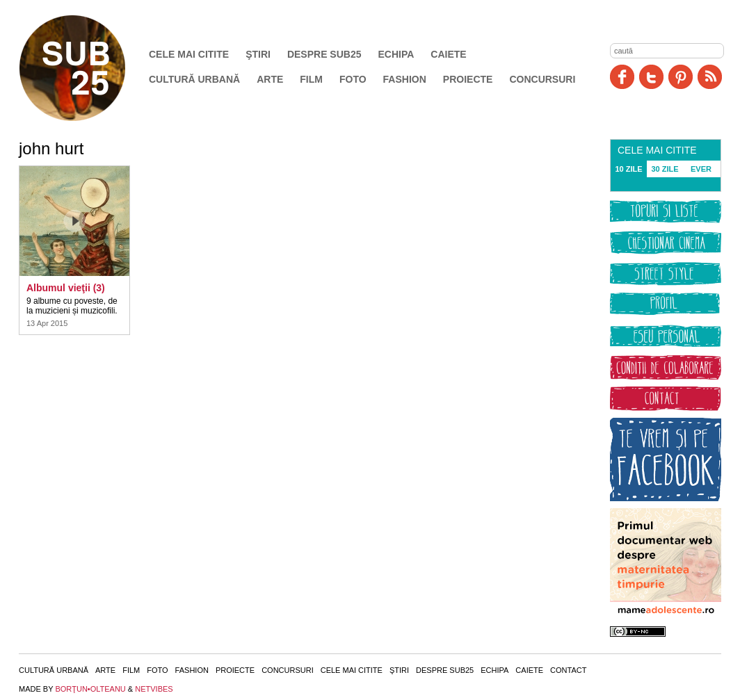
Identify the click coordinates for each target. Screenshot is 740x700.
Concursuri (542, 79)
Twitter (651, 77)
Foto (353, 79)
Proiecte (468, 79)
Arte (270, 79)
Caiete (448, 54)
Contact (568, 670)
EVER (701, 169)
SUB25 (88, 68)
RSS (710, 77)
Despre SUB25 (324, 54)
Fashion (405, 79)
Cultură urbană (194, 79)
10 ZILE (628, 169)
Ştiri (258, 54)
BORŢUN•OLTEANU (90, 689)
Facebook (622, 77)
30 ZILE (665, 169)
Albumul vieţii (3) (66, 288)
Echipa (396, 54)
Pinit (681, 77)
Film (311, 79)
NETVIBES (154, 689)
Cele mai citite (189, 54)
